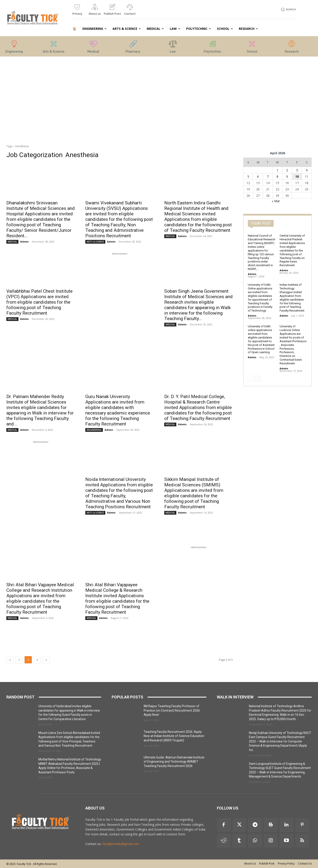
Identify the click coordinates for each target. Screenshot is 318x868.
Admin (24, 242)
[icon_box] (77, 11)
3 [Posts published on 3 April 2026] (297, 170)
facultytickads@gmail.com (121, 844)
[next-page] (46, 660)
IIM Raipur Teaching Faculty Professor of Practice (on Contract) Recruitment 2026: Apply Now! (172, 710)
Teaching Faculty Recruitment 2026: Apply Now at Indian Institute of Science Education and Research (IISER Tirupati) (174, 736)
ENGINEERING (94, 430)
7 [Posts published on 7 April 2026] (268, 176)
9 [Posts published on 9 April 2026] (287, 176)
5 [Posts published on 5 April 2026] (248, 176)
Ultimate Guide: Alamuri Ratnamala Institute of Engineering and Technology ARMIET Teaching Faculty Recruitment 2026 (174, 762)
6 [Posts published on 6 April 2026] (258, 176)
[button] (288, 10)
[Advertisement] (41, 88)
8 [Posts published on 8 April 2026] (277, 176)
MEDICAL (12, 242)
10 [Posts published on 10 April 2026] (297, 176)
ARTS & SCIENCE (95, 242)
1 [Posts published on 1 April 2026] (277, 170)
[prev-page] (10, 660)
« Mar (276, 201)
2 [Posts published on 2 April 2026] (287, 170)
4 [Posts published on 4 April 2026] (307, 170)
